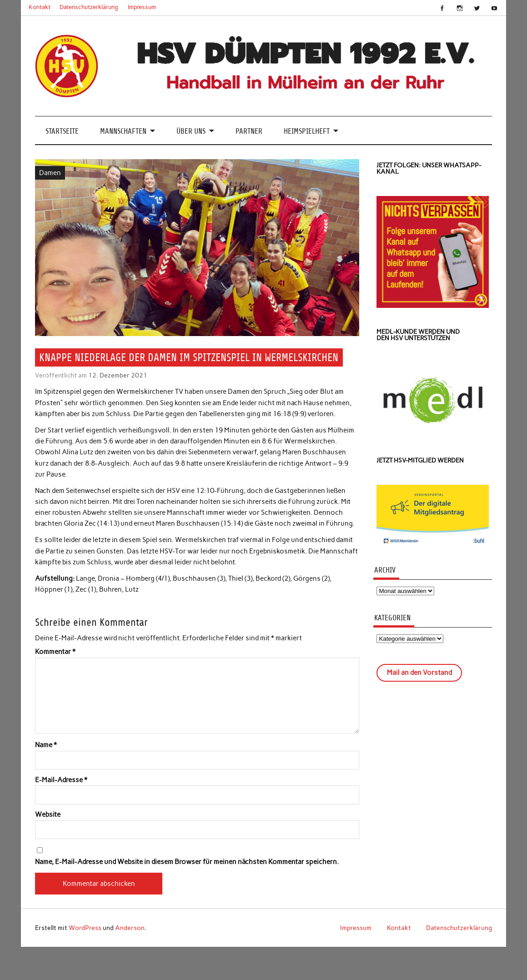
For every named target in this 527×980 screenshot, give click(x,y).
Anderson (130, 928)
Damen (50, 173)
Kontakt (40, 7)
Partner (249, 131)
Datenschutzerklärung (89, 7)
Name (46, 745)
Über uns (191, 131)
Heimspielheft (307, 131)
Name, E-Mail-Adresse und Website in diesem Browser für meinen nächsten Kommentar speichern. (187, 862)
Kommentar (55, 652)
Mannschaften (123, 131)
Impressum (142, 7)
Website (48, 815)
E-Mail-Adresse (61, 780)
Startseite (62, 131)
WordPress (85, 928)
